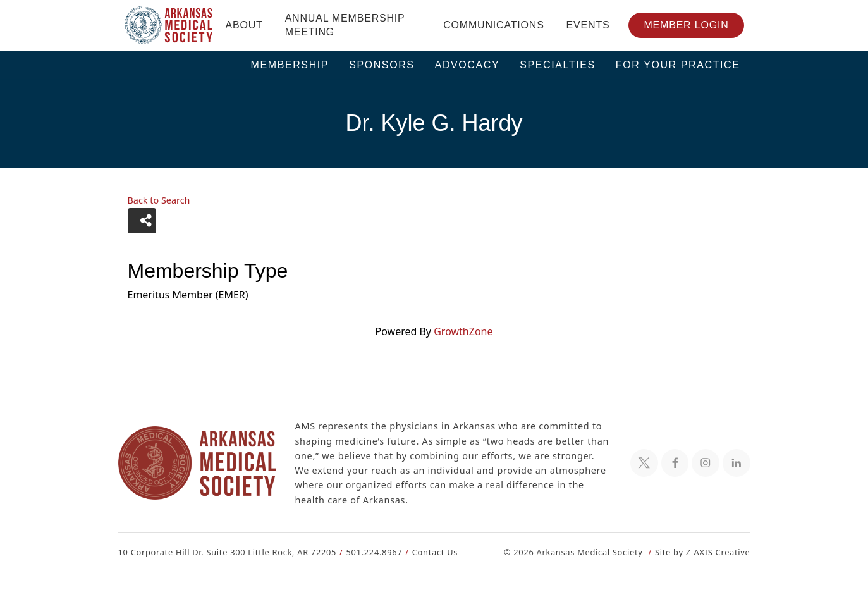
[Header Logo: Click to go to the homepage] (169, 25)
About (244, 25)
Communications (493, 25)
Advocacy (468, 65)
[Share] (142, 221)
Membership (290, 65)
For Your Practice (678, 65)
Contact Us (427, 552)
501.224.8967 (368, 552)
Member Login (686, 25)
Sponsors (382, 65)
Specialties (558, 65)
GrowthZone (463, 331)
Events (588, 25)
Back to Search (159, 200)
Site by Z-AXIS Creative (702, 552)
